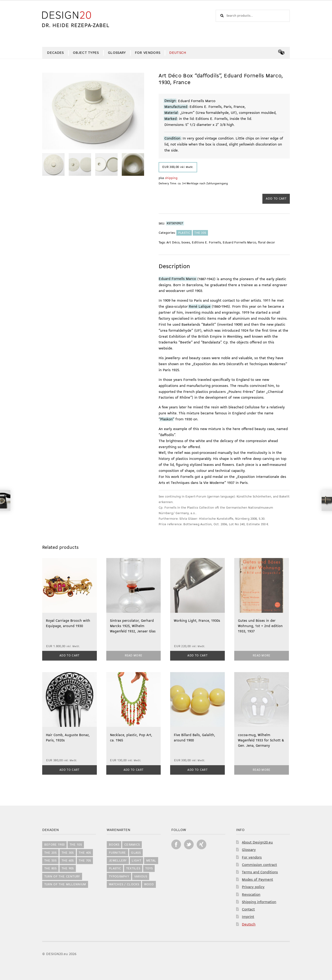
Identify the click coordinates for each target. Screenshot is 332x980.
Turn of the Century (62, 876)
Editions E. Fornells (206, 243)
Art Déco (173, 243)
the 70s (85, 860)
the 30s (200, 233)
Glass (136, 852)
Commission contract (259, 864)
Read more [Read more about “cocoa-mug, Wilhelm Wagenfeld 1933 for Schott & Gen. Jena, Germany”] (262, 769)
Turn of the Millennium (65, 884)
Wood (149, 884)
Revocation (251, 894)
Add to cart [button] (70, 655)
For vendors (148, 53)
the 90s (68, 868)
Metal (151, 860)
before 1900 (55, 844)
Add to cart (276, 199)
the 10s (76, 844)
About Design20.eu (257, 842)
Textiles (133, 868)
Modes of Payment (257, 879)
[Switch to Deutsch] (178, 53)
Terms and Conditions (260, 871)
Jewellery (118, 860)
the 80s (50, 868)
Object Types (86, 53)
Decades (55, 53)
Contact (248, 909)
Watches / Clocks (124, 884)
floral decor (267, 243)
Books (114, 844)
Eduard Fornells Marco (239, 243)
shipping (171, 178)
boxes (186, 243)
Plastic (184, 233)
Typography (119, 876)
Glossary (117, 53)
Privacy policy (253, 886)
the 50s (50, 860)
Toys (149, 868)
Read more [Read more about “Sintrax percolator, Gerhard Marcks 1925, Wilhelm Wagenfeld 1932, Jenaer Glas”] (134, 655)
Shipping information (259, 901)
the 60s (68, 860)
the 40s (85, 852)
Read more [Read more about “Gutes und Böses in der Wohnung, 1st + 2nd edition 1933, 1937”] (262, 655)
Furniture (117, 852)
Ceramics (132, 844)
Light (136, 860)
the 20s (50, 852)
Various (141, 876)
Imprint (248, 916)
